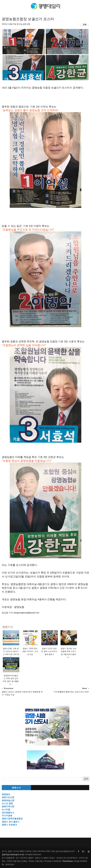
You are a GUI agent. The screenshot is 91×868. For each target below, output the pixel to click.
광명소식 (16, 788)
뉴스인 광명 (7, 803)
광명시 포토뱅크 (9, 825)
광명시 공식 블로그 (11, 822)
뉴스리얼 (6, 809)
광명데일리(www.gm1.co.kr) (13, 855)
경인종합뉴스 (8, 813)
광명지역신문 (8, 806)
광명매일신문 (8, 800)
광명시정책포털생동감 (12, 819)
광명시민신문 (8, 797)
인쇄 (85, 25)
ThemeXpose (67, 861)
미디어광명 (7, 816)
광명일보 (6, 794)
